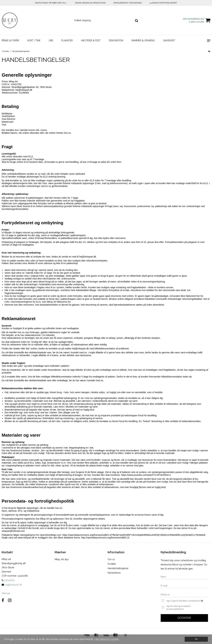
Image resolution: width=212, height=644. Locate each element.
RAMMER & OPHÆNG (143, 40)
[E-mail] (184, 585)
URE (51, 40)
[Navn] (184, 577)
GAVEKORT (169, 40)
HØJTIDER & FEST (91, 40)
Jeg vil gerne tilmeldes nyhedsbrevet (187, 600)
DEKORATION (116, 40)
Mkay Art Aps (62, 559)
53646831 (8, 580)
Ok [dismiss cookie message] (196, 639)
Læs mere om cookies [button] (107, 639)
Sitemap (6, 593)
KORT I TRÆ (34, 40)
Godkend (184, 618)
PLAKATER (67, 40)
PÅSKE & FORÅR (10, 40)
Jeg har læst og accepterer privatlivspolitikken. (178, 608)
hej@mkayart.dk (14, 585)
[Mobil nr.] (184, 594)
